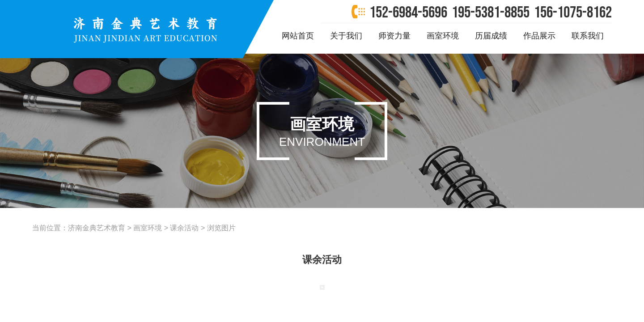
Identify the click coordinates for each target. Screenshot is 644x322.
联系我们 (588, 36)
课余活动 (184, 228)
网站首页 (298, 36)
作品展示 (539, 36)
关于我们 (346, 36)
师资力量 (394, 36)
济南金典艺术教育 (97, 228)
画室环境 (443, 36)
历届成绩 (491, 36)
